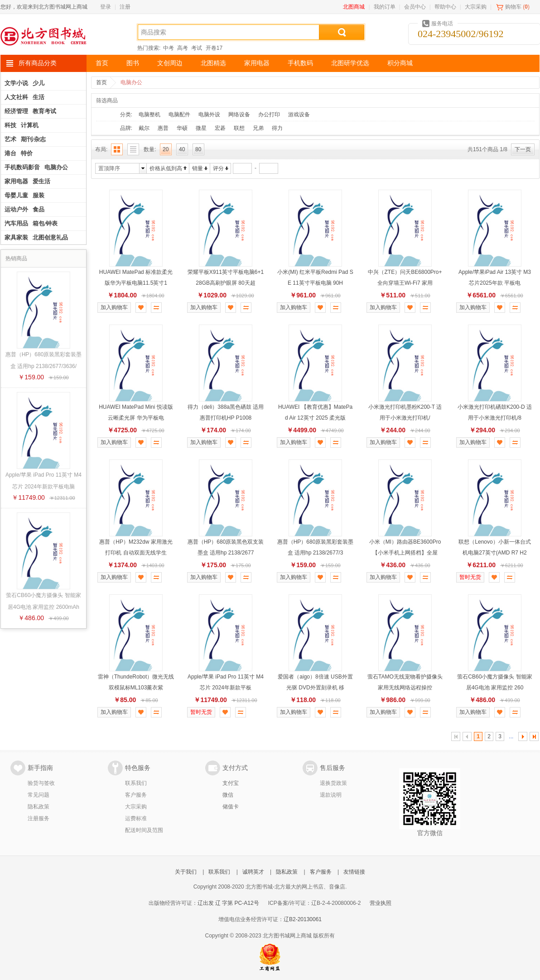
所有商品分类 (38, 63)
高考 (183, 48)
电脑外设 (209, 115)
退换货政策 (333, 783)
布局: (101, 149)
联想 (239, 128)
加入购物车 (114, 307)
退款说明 (331, 795)
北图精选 (213, 63)
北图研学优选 (350, 63)
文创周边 (170, 63)
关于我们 (186, 872)
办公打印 (269, 115)
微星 (201, 128)
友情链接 (354, 872)
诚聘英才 (253, 872)
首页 (102, 63)
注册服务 (39, 818)
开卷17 (214, 48)
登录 (106, 7)
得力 (277, 128)
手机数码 (300, 63)
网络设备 (239, 115)
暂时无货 (470, 577)
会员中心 (415, 7)
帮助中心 (445, 7)
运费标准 (136, 818)
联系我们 (136, 783)
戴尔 (144, 128)
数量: (150, 149)
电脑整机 (149, 115)
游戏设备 (299, 115)
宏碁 (220, 128)
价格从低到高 (166, 168)
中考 (169, 48)
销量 (198, 168)
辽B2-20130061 (303, 919)
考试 (197, 48)
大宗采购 (476, 7)
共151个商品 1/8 (487, 149)
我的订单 (385, 7)
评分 (218, 168)
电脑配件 (179, 115)
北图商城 (354, 7)
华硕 (182, 128)
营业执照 (381, 903)
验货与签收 (41, 783)
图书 (133, 63)
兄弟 (258, 128)
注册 (125, 7)
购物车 (513, 7)
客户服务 (136, 795)
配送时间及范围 (144, 830)
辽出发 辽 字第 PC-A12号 (228, 903)
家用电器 (257, 63)
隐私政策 (39, 807)
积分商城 (400, 63)
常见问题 (39, 795)
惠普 (163, 128)
